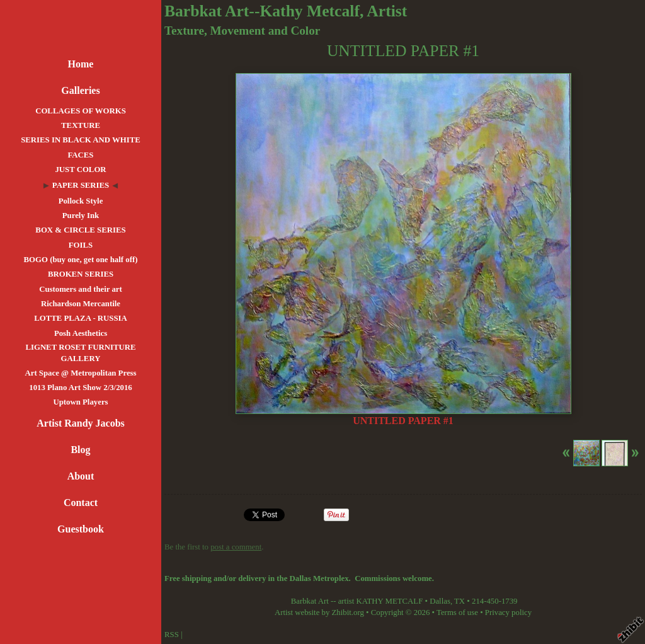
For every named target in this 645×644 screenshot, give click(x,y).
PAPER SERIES (81, 185)
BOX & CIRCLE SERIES (80, 230)
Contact (81, 503)
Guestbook (81, 529)
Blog (80, 450)
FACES (80, 155)
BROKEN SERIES (81, 274)
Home (81, 64)
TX (459, 601)
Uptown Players (80, 402)
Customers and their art (81, 289)
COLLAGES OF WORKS (81, 111)
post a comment (236, 547)
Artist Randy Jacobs (81, 423)
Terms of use (457, 612)
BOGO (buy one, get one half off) (81, 260)
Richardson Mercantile (81, 304)
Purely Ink (81, 216)
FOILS (81, 245)
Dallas (440, 601)
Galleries (80, 90)
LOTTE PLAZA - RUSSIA (81, 318)
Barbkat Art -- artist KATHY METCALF (357, 601)
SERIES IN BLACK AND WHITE (81, 140)
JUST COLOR (80, 170)
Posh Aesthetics (81, 333)
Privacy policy (508, 612)
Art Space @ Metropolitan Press (80, 373)
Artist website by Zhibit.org (319, 612)
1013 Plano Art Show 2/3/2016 (81, 388)
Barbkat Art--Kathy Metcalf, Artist (286, 11)
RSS (172, 635)
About (81, 476)
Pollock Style (81, 201)
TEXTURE (81, 125)
